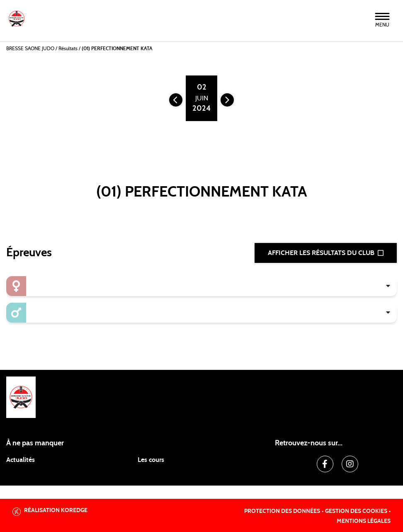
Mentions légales (364, 521)
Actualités (21, 460)
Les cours (151, 460)
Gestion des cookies (356, 511)
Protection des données (282, 511)
